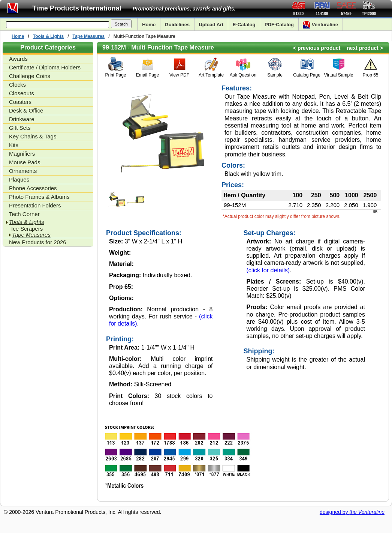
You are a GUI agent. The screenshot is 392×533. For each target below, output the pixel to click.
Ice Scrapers (27, 229)
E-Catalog (244, 25)
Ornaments (23, 171)
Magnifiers (22, 154)
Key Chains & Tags (33, 136)
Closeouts (22, 93)
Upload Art (211, 25)
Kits (14, 145)
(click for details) (268, 270)
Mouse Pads (25, 162)
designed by (352, 512)
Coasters (20, 102)
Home (149, 25)
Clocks (17, 85)
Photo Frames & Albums (39, 197)
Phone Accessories (33, 188)
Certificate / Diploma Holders (45, 67)
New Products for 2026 (38, 242)
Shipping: (259, 351)
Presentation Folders (35, 205)
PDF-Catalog (279, 25)
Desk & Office (26, 110)
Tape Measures (88, 36)
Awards (18, 59)
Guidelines (177, 25)
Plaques (19, 179)
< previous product (317, 48)
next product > (365, 48)
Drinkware (22, 119)
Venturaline (320, 25)
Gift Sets (20, 128)
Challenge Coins (30, 76)
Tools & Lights (48, 36)
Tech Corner (24, 214)
